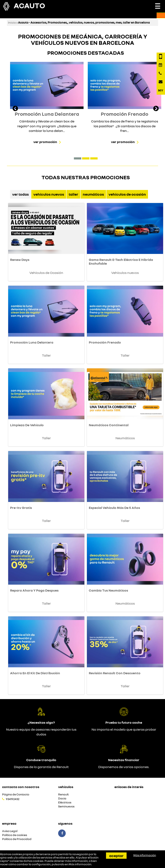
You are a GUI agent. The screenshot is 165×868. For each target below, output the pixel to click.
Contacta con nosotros (21, 787)
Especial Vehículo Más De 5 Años (114, 508)
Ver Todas (20, 194)
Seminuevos (66, 806)
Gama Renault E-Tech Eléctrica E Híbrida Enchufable (121, 261)
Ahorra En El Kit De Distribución (35, 673)
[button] (78, 158)
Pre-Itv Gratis (21, 508)
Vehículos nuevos (49, 194)
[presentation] (15, 109)
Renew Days (20, 260)
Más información (80, 864)
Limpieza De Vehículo (27, 425)
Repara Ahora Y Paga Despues (34, 590)
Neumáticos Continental (109, 425)
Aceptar (116, 856)
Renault (63, 794)
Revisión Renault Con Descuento (115, 673)
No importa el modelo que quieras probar (124, 729)
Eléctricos (65, 802)
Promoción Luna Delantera (32, 342)
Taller (73, 194)
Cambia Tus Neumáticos (108, 590)
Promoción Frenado (105, 342)
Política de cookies (15, 835)
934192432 (13, 799)
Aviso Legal (10, 831)
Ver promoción (45, 142)
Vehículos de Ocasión (127, 194)
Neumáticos (93, 194)
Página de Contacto (16, 794)
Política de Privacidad (17, 839)
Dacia (62, 798)
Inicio (12, 22)
